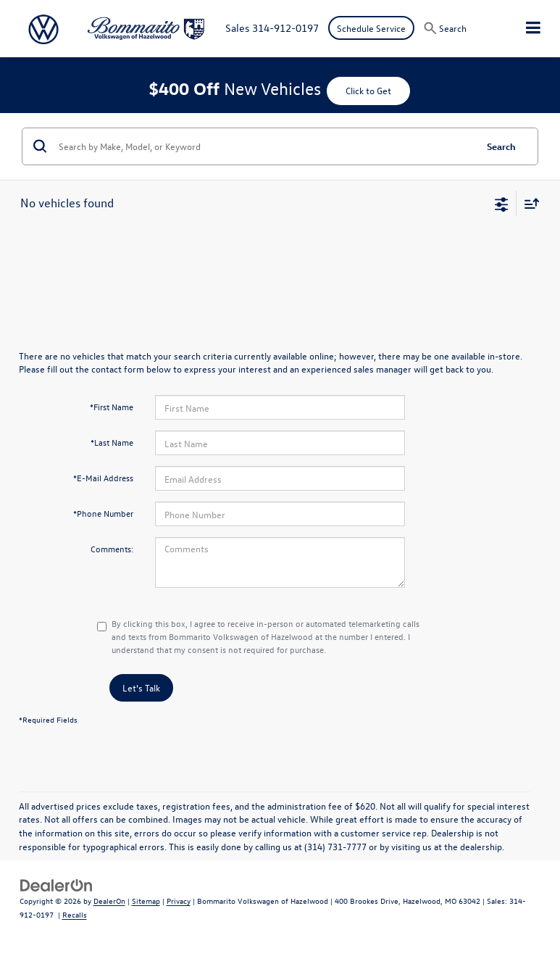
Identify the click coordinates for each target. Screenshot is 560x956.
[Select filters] (502, 203)
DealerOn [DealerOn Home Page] (109, 901)
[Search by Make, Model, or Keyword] (265, 146)
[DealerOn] (57, 884)
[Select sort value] (528, 203)
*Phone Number (103, 513)
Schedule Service (371, 28)
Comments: (112, 549)
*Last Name (112, 442)
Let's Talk (141, 687)
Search (501, 146)
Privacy (179, 901)
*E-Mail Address (103, 478)
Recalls (75, 914)
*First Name (112, 407)
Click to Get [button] (368, 90)
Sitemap (146, 901)
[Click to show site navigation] (533, 29)
